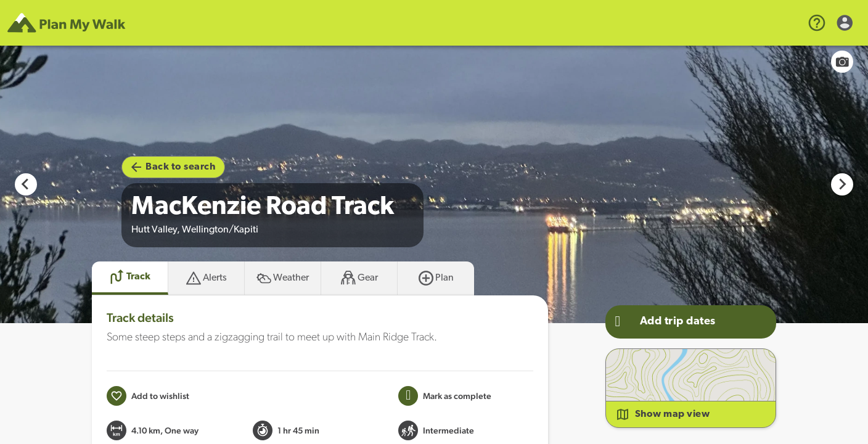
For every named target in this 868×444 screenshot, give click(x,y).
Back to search (173, 167)
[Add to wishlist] (148, 396)
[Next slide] (842, 184)
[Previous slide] (26, 184)
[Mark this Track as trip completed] (445, 396)
